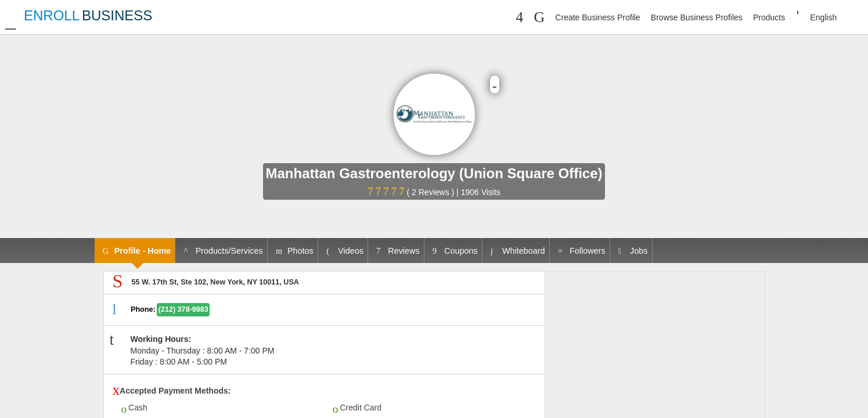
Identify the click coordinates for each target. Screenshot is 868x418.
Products (769, 17)
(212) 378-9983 (183, 309)
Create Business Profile (597, 17)
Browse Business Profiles (697, 17)
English (823, 17)
